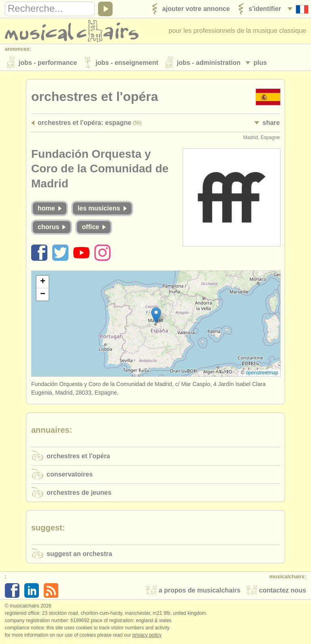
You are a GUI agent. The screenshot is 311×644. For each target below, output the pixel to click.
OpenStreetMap (262, 373)
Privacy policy (147, 635)
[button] (156, 316)
